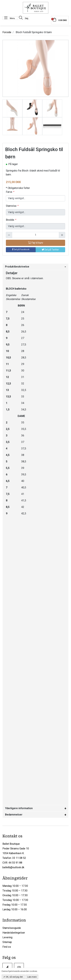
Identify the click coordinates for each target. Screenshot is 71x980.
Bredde (11, 220)
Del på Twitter (50, 250)
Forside (7, 32)
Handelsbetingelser (14, 933)
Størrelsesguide (12, 928)
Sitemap (7, 942)
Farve (10, 192)
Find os (7, 947)
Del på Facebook (21, 249)
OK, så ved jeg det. (14, 977)
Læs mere (32, 977)
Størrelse (12, 206)
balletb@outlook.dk (13, 867)
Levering (7, 937)
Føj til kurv (35, 243)
